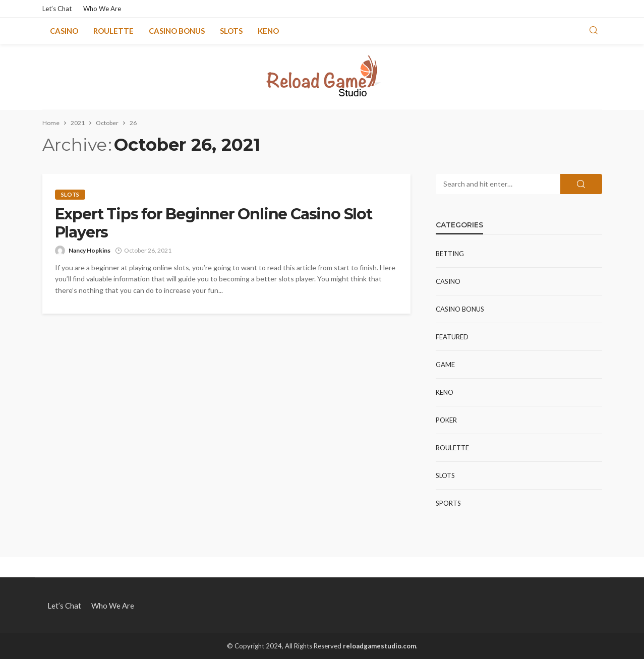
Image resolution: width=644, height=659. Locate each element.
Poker (446, 420)
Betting (450, 254)
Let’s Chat (57, 9)
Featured (452, 337)
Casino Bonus (177, 31)
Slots (231, 31)
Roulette (113, 31)
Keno (268, 31)
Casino (64, 31)
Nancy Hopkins (90, 250)
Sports (448, 503)
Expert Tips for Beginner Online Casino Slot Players (214, 223)
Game (445, 365)
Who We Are (102, 9)
